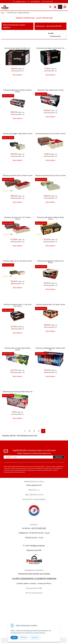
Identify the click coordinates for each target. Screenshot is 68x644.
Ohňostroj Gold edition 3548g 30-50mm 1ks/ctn (50, 218)
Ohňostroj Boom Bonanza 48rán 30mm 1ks (18, 392)
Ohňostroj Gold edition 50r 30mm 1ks (17, 48)
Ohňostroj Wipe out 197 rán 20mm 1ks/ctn (18, 261)
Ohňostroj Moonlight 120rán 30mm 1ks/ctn (18, 134)
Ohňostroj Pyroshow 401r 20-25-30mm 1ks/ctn (18, 218)
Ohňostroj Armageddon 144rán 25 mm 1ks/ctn (50, 262)
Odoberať (59, 457)
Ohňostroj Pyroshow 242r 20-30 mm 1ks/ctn (50, 176)
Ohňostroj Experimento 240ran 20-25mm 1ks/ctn (18, 91)
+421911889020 (35, 2)
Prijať (14, 637)
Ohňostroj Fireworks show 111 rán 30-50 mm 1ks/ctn (18, 305)
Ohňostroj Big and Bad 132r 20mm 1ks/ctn (50, 305)
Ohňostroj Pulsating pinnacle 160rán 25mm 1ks (50, 349)
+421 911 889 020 (38, 528)
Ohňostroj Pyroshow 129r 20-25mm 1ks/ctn (50, 134)
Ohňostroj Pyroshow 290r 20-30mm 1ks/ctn (18, 176)
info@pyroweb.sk (21, 2)
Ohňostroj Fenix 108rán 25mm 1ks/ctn (50, 90)
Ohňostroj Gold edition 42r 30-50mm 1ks (50, 48)
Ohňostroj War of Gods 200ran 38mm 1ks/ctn (17, 349)
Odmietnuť (35, 637)
